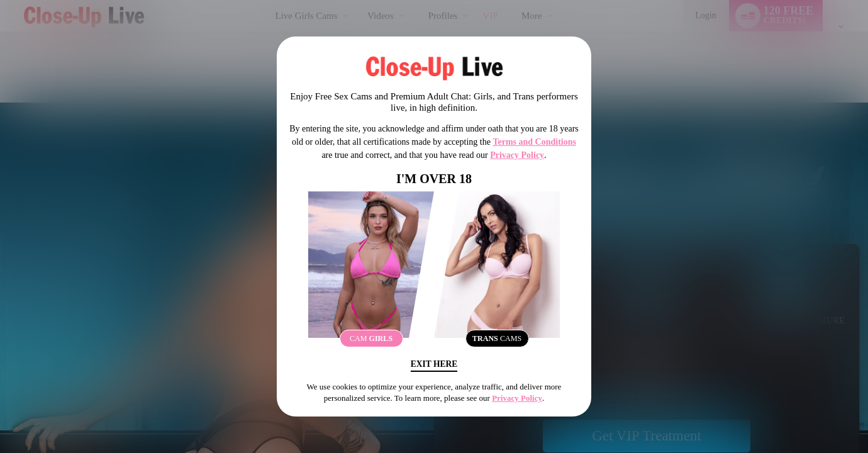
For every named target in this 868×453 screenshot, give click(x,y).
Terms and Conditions (534, 141)
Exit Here (434, 365)
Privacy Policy (517, 154)
